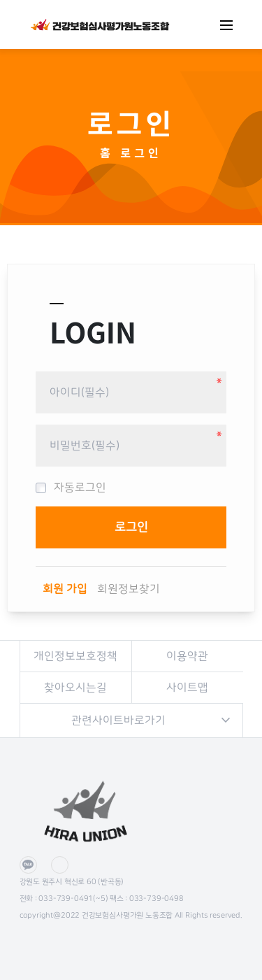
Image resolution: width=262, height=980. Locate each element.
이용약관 (187, 656)
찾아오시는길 (75, 688)
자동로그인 (71, 488)
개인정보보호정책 (75, 656)
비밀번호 (36, 366)
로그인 (141, 152)
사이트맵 (187, 688)
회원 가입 (65, 589)
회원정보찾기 (129, 589)
